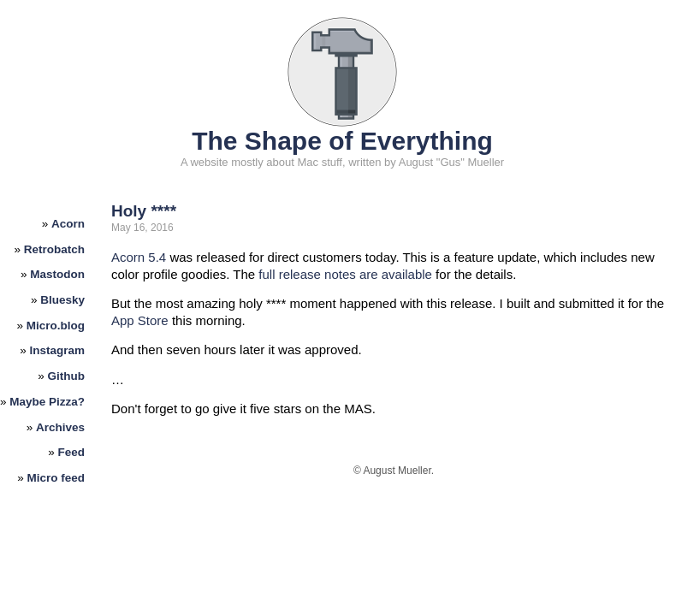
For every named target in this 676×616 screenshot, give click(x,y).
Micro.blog (56, 326)
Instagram (58, 350)
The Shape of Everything (342, 141)
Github (67, 376)
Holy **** (144, 211)
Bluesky (62, 300)
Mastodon (57, 274)
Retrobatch (54, 249)
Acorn (68, 224)
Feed (72, 452)
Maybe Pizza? (47, 402)
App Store (140, 320)
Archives (60, 427)
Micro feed (56, 478)
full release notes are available (345, 274)
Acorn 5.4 (139, 257)
